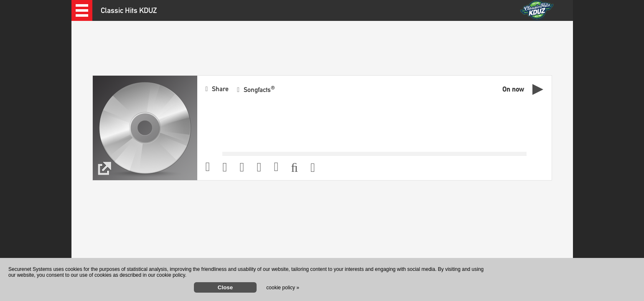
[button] (82, 10)
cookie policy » (283, 288)
